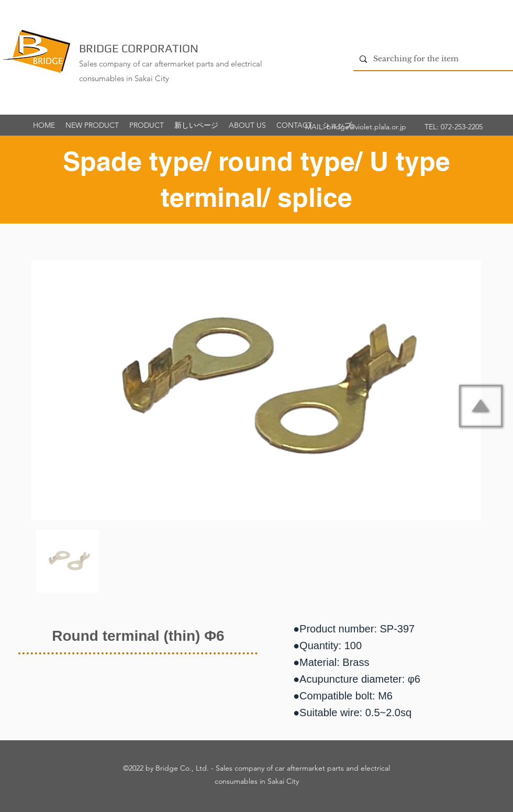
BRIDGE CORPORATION (139, 48)
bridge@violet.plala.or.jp (366, 127)
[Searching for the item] (432, 59)
